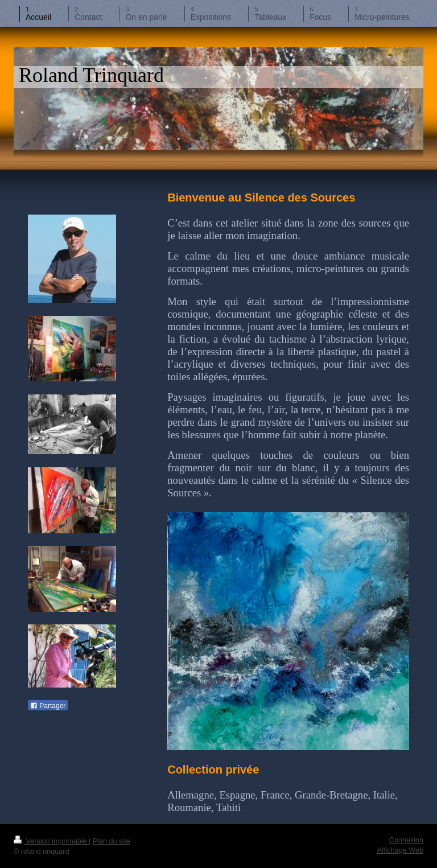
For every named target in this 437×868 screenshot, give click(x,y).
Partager (48, 706)
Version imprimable (51, 841)
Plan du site (112, 841)
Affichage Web (400, 850)
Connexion (406, 840)
